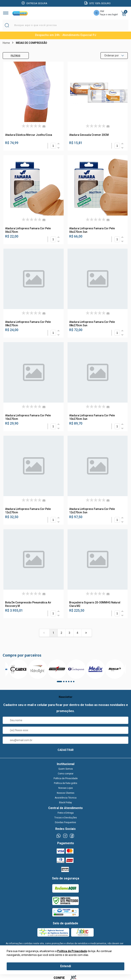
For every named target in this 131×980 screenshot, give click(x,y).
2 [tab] (65, 683)
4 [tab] (70, 683)
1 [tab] (59, 683)
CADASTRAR (66, 750)
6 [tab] (75, 683)
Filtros (12, 56)
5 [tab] (72, 683)
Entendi (66, 966)
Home (6, 43)
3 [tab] (68, 683)
